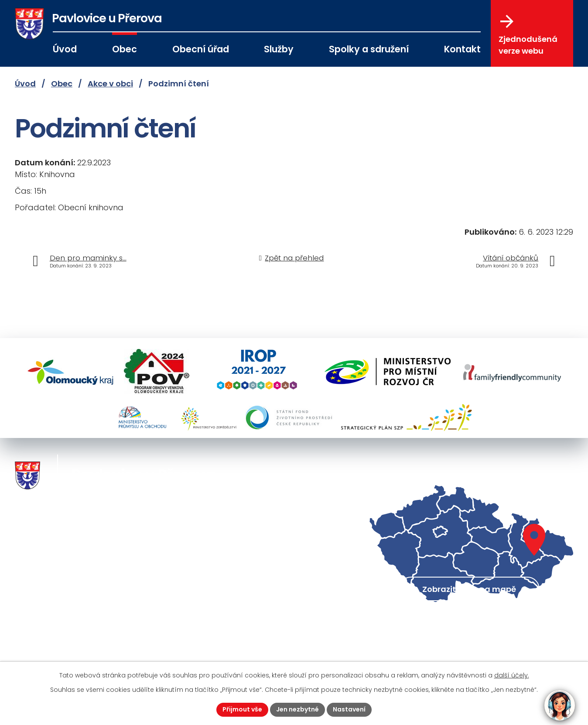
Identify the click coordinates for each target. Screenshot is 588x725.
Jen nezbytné (297, 709)
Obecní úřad (201, 49)
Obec (125, 49)
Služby (279, 49)
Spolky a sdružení (369, 49)
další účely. (512, 675)
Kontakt (462, 49)
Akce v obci (110, 84)
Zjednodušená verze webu (528, 35)
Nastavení (349, 709)
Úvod (65, 49)
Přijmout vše (242, 709)
